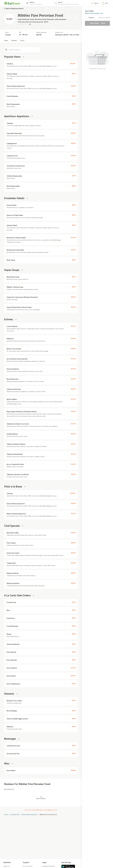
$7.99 (74, 123)
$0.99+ (73, 676)
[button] (105, 3)
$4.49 (74, 634)
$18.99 (73, 349)
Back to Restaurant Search (15, 9)
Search (60, 2)
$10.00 (73, 770)
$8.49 (74, 104)
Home (6, 814)
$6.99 (74, 205)
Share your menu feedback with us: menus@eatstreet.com (41, 810)
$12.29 (73, 250)
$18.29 (73, 474)
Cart (106, 3)
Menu (6, 41)
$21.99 (73, 434)
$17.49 (73, 369)
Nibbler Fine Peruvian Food (94, 13)
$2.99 (74, 753)
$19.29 (73, 297)
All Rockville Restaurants (29, 814)
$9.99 (74, 74)
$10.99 (73, 86)
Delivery (91, 18)
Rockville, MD (15, 814)
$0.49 (74, 652)
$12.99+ (73, 64)
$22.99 (73, 553)
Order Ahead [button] (97, 23)
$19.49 (73, 563)
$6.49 (74, 719)
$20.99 (73, 411)
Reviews (14, 41)
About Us (7, 866)
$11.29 (73, 237)
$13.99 (73, 166)
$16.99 (73, 338)
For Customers (28, 866)
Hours (23, 41)
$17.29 (73, 326)
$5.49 (74, 96)
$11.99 (73, 668)
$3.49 (74, 684)
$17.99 (73, 379)
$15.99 (73, 307)
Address (32, 2)
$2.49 (74, 745)
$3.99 (74, 602)
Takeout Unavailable (104, 18)
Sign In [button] (97, 3)
